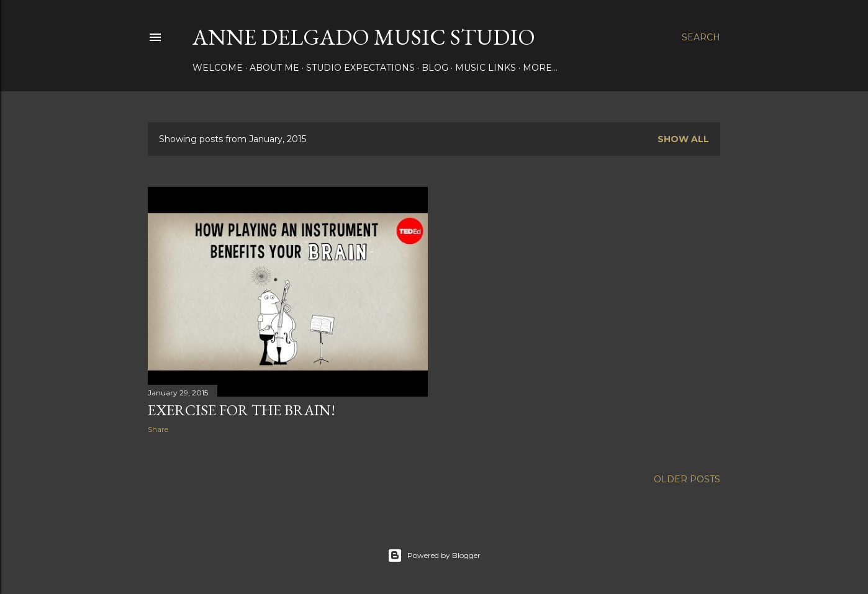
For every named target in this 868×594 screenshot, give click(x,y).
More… (540, 68)
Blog (435, 68)
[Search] (701, 37)
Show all (683, 139)
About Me (274, 68)
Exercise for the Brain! (242, 410)
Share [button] (158, 429)
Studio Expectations (360, 68)
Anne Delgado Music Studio (364, 37)
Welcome (218, 68)
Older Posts (687, 479)
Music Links (486, 68)
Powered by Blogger (434, 556)
